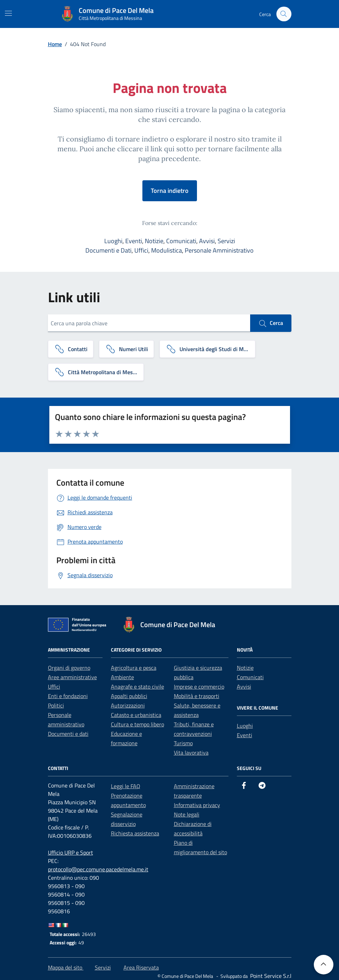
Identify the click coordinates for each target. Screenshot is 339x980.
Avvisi (207, 241)
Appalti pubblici (129, 696)
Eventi (134, 241)
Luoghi (113, 241)
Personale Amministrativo (219, 250)
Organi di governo (69, 668)
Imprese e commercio (199, 687)
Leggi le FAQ (126, 786)
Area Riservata (141, 967)
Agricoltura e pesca (134, 668)
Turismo (183, 743)
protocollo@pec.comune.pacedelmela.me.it (98, 869)
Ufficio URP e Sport (70, 852)
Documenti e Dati (108, 250)
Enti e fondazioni (68, 696)
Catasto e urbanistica (136, 715)
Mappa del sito (66, 967)
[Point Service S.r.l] (270, 976)
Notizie (154, 241)
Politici (56, 705)
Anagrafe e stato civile (137, 687)
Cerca (271, 323)
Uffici (141, 250)
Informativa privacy (197, 805)
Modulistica (167, 250)
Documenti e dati (68, 734)
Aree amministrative (72, 677)
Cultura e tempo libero (137, 724)
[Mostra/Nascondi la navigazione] (8, 13)
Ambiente (122, 677)
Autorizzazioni (128, 705)
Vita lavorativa (191, 753)
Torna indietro (170, 191)
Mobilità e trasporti (197, 696)
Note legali (187, 814)
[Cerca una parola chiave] (149, 323)
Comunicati (181, 241)
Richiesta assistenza (135, 833)
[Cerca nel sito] (284, 14)
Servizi (226, 241)
